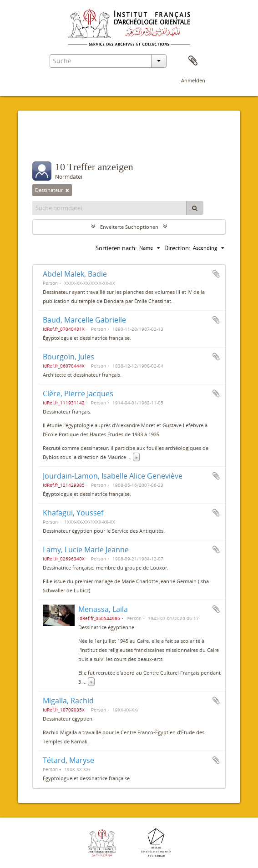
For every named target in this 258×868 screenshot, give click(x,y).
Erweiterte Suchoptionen (129, 227)
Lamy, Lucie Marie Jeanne (86, 550)
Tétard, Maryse (68, 760)
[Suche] (195, 208)
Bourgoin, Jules (68, 357)
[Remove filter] (67, 190)
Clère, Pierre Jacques (78, 394)
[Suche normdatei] (110, 208)
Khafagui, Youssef (73, 513)
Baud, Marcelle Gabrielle (84, 320)
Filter (51, 143)
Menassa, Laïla (103, 609)
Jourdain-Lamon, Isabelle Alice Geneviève (113, 476)
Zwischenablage (193, 61)
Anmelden (193, 80)
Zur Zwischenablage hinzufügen (216, 274)
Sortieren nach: (116, 248)
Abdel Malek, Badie (75, 274)
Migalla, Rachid (68, 701)
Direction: (177, 248)
